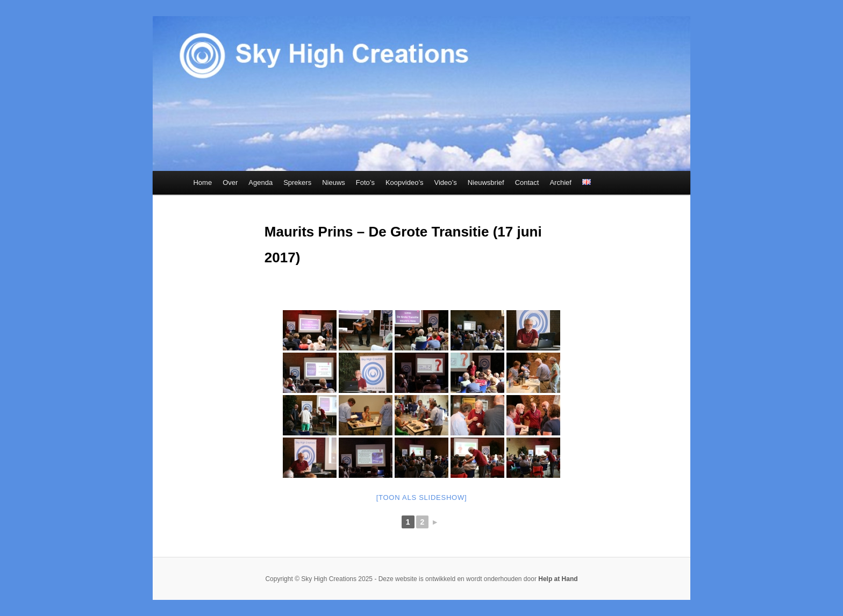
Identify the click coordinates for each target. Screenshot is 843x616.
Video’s (446, 182)
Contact (527, 182)
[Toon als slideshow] (422, 497)
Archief (560, 182)
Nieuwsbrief (486, 182)
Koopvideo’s (405, 182)
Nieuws (334, 182)
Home (202, 182)
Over (230, 182)
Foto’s (365, 182)
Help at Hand (558, 579)
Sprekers (297, 182)
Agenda (260, 182)
